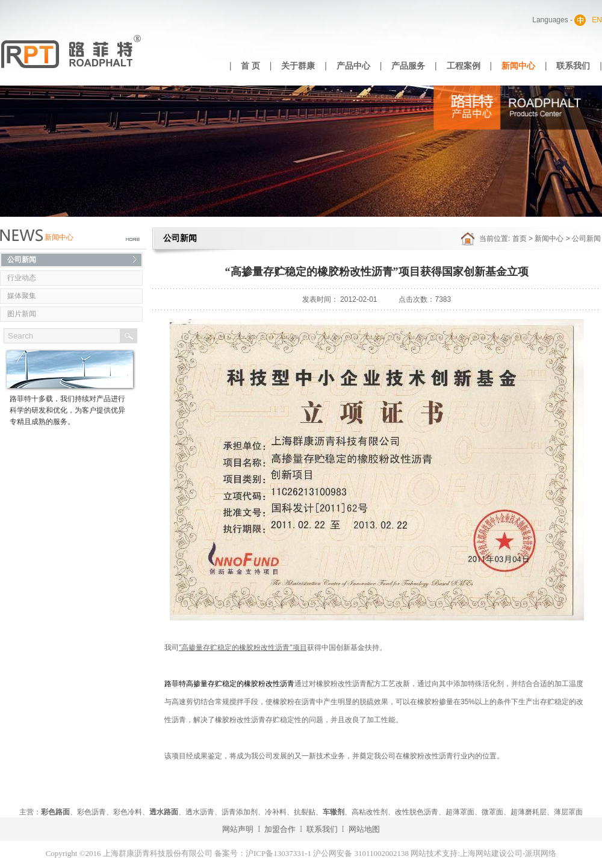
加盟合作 (280, 829)
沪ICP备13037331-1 (278, 853)
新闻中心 (518, 66)
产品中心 (353, 66)
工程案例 (464, 66)
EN (597, 20)
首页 (520, 239)
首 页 (250, 66)
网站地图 (364, 829)
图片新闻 (22, 314)
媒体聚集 (22, 296)
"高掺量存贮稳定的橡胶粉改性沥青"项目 (243, 648)
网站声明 (238, 829)
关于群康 (298, 66)
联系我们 (573, 66)
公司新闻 (22, 260)
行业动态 (22, 278)
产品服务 (408, 66)
